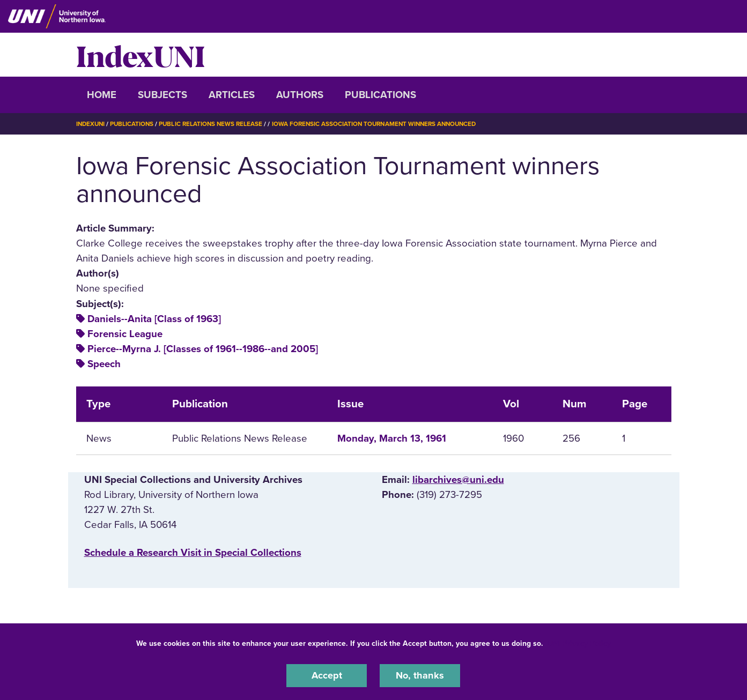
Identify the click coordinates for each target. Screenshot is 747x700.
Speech (104, 364)
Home (102, 95)
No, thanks (420, 675)
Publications (380, 95)
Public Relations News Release (215, 124)
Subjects (162, 95)
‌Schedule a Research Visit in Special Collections (193, 553)
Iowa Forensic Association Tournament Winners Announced (384, 124)
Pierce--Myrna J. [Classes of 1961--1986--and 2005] (203, 349)
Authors (300, 95)
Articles (232, 95)
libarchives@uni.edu (458, 479)
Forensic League (125, 333)
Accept (327, 675)
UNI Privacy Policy (579, 643)
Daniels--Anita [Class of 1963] (154, 318)
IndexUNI (140, 55)
